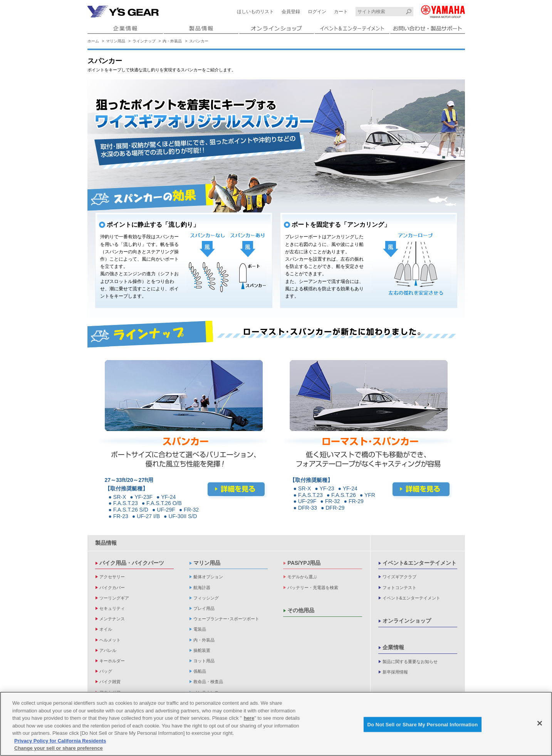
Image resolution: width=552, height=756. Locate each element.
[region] (276, 724)
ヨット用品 (204, 661)
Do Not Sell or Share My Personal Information (423, 724)
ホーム (93, 41)
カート (341, 12)
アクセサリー (112, 577)
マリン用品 (116, 41)
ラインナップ (144, 41)
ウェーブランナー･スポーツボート (226, 619)
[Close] (540, 723)
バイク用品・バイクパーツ (132, 563)
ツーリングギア (114, 598)
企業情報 (393, 647)
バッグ (106, 671)
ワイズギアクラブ (399, 577)
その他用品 (301, 610)
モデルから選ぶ (302, 577)
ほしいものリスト (255, 12)
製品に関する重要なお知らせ (410, 662)
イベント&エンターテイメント (419, 563)
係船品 (200, 671)
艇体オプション (208, 577)
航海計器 (202, 588)
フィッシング (206, 598)
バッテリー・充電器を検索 (313, 588)
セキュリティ (112, 608)
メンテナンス (112, 619)
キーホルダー (112, 661)
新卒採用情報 (395, 672)
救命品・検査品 (208, 682)
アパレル (108, 650)
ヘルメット (110, 640)
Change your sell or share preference (59, 748)
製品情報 (106, 543)
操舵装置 (202, 650)
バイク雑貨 (110, 682)
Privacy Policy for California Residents (60, 741)
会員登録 (291, 12)
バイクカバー (112, 588)
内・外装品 (172, 41)
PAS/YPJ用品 (304, 563)
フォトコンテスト (399, 588)
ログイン (317, 12)
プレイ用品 (204, 608)
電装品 (200, 629)
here (249, 718)
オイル (106, 629)
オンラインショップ (407, 621)
